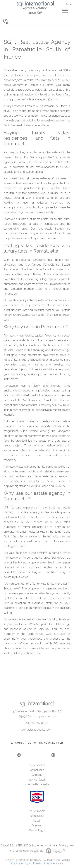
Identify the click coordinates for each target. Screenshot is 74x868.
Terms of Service (45, 863)
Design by (55, 851)
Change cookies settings (28, 851)
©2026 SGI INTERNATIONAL (18, 846)
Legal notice (47, 845)
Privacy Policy (20, 863)
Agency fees (66, 845)
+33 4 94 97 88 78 (37, 723)
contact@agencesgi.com (37, 730)
